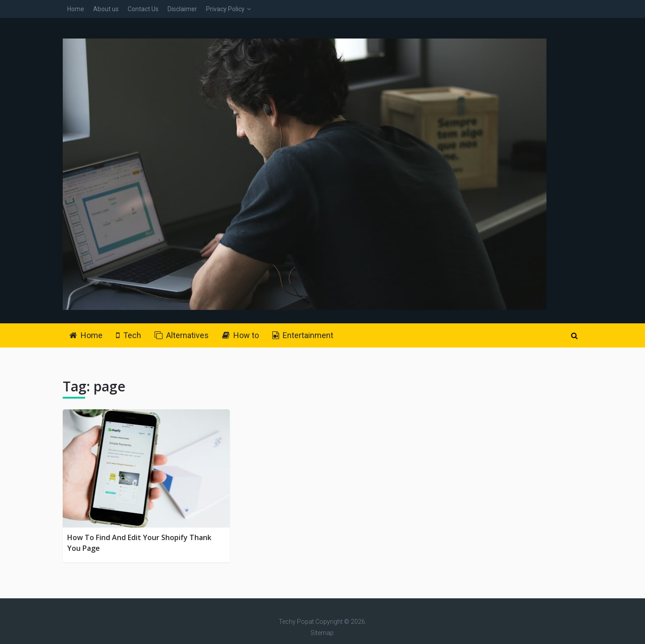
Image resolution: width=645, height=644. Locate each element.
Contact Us (143, 9)
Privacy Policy (225, 9)
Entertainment (303, 335)
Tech (129, 335)
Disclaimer (182, 9)
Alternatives (182, 335)
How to (241, 335)
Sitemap (322, 633)
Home (76, 9)
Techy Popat (296, 622)
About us (106, 9)
